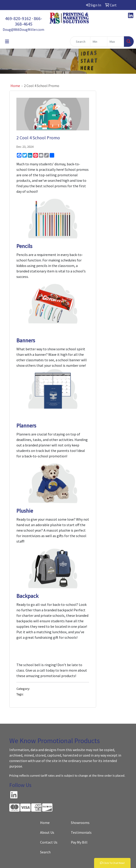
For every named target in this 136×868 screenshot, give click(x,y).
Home (15, 86)
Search (45, 852)
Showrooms (80, 823)
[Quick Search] (80, 42)
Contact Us (49, 842)
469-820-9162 (18, 18)
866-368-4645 (28, 21)
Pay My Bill (79, 842)
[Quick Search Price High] (116, 42)
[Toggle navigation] (7, 42)
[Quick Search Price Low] (99, 42)
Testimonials (81, 832)
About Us (47, 832)
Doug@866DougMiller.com (23, 29)
